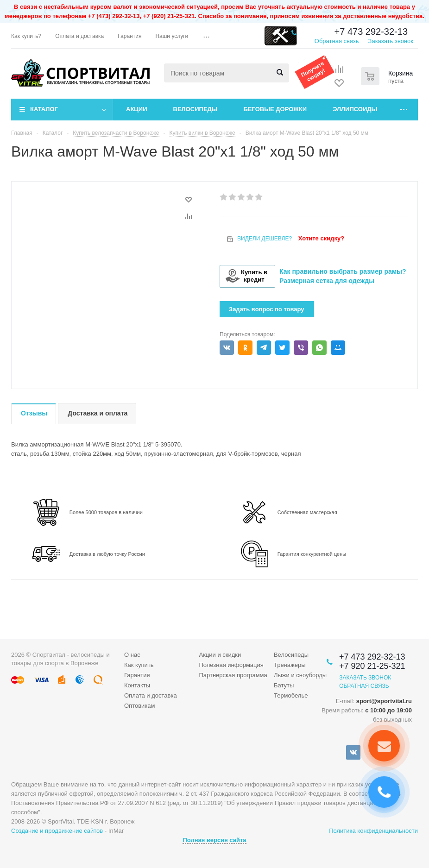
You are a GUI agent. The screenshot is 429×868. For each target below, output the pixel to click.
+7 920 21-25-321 (372, 666)
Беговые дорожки (275, 109)
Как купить (139, 665)
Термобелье (291, 695)
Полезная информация (231, 665)
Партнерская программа (233, 675)
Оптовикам (140, 706)
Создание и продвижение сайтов (57, 831)
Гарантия (137, 675)
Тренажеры (290, 665)
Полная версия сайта (214, 840)
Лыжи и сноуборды (300, 675)
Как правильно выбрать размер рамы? (343, 271)
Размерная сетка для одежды (327, 281)
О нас (132, 655)
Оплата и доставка (151, 695)
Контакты (137, 685)
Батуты (284, 685)
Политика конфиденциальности (373, 831)
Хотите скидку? (321, 238)
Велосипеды (196, 109)
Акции (137, 109)
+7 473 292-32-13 (371, 31)
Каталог (44, 109)
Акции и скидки (220, 655)
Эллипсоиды (355, 109)
